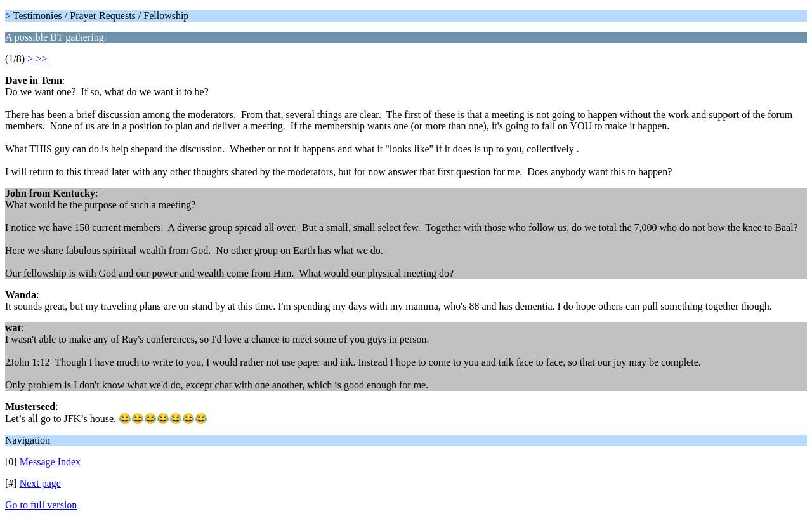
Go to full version (41, 505)
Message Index (50, 462)
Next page (40, 483)
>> (41, 59)
